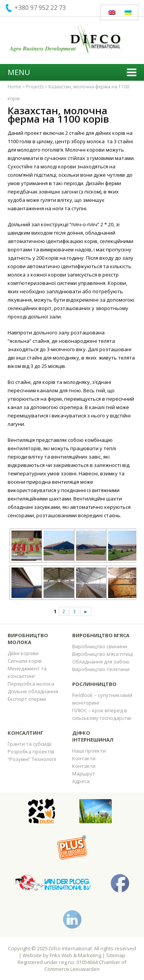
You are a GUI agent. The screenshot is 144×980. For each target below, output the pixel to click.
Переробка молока (31, 684)
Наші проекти (89, 751)
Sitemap (116, 955)
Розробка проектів (31, 751)
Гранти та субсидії (30, 744)
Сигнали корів (25, 661)
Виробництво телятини (101, 669)
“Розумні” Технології (32, 759)
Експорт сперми (27, 699)
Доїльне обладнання (33, 691)
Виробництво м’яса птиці (103, 654)
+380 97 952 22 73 (40, 8)
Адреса (81, 781)
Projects (35, 87)
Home (14, 87)
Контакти (84, 758)
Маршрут (84, 774)
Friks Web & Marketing (75, 955)
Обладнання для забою (101, 662)
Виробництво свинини (100, 646)
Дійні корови (23, 653)
